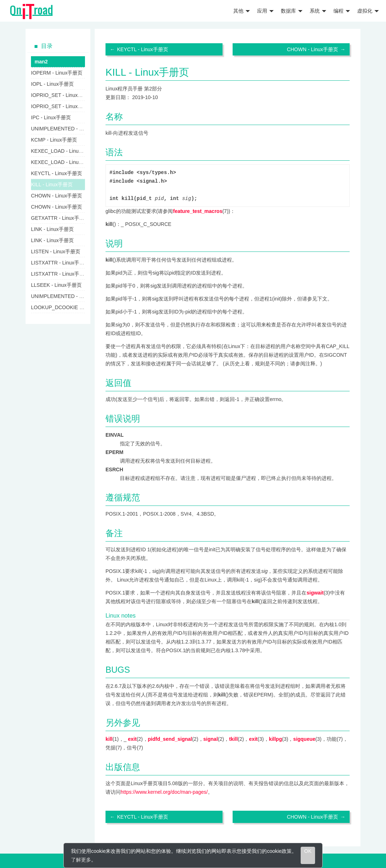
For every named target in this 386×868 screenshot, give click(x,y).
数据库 (292, 11)
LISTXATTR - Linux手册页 (60, 263)
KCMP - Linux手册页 (54, 140)
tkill (233, 739)
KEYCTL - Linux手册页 (143, 49)
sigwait (315, 593)
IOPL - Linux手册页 (52, 84)
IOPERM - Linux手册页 (57, 73)
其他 (242, 11)
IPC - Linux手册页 (51, 117)
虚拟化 (368, 11)
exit (132, 739)
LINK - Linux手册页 (52, 229)
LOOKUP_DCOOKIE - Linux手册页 (70, 307)
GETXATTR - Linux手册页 (60, 218)
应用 (265, 11)
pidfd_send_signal (170, 739)
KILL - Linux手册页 (52, 184)
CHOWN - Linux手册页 (313, 49)
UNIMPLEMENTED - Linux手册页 (69, 129)
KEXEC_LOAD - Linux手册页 (64, 151)
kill (109, 739)
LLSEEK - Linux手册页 (56, 285)
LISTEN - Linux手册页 (56, 252)
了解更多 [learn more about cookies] (81, 860)
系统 (318, 11)
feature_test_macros (198, 211)
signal (211, 739)
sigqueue (304, 739)
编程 (342, 11)
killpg (276, 739)
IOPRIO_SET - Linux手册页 (62, 95)
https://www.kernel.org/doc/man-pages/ (164, 792)
